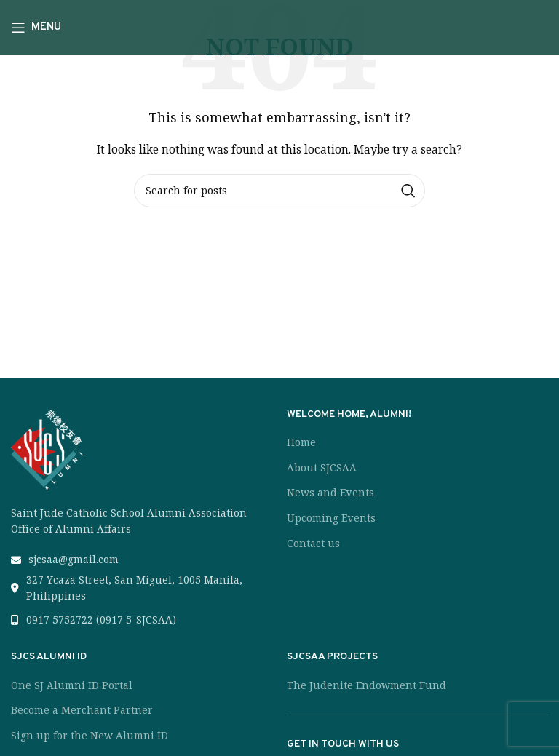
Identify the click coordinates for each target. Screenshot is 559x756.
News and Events (330, 493)
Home (301, 442)
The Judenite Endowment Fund (366, 685)
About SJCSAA (322, 468)
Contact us (313, 544)
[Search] (279, 191)
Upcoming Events (331, 518)
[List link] (142, 560)
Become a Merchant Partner (82, 710)
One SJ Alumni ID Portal (72, 685)
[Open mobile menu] (36, 28)
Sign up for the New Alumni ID (90, 736)
